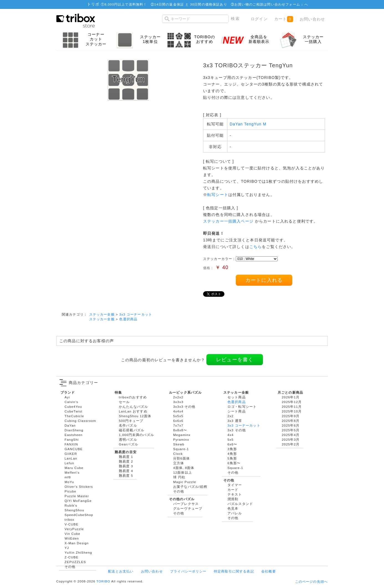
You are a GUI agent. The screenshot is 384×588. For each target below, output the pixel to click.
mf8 (68, 477)
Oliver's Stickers (79, 487)
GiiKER (71, 454)
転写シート (218, 195)
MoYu (69, 482)
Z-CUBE (71, 557)
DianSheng (74, 430)
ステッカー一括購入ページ (228, 221)
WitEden (72, 538)
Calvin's (71, 402)
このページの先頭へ (311, 581)
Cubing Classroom (80, 421)
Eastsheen (74, 435)
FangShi (72, 439)
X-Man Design (77, 543)
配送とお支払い (121, 571)
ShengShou (74, 510)
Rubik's (71, 505)
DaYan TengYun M (248, 124)
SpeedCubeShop (79, 515)
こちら (256, 247)
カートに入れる (264, 280)
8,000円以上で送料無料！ (126, 4)
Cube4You (73, 407)
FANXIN (71, 444)
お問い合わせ (312, 19)
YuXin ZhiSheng (78, 552)
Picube (70, 491)
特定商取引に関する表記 (234, 571)
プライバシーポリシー (188, 571)
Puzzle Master (77, 496)
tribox (69, 519)
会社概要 (269, 571)
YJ (67, 548)
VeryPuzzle (74, 529)
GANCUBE (74, 449)
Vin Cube (72, 534)
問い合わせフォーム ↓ (286, 4)
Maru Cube (74, 468)
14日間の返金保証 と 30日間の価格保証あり (191, 4)
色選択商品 (128, 319)
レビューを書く (235, 360)
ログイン (259, 19)
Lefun (69, 463)
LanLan (71, 458)
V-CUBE (71, 524)
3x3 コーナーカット (136, 314)
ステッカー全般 (102, 314)
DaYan (70, 425)
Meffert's (72, 472)
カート (284, 19)
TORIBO (103, 581)
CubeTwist (74, 411)
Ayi (67, 397)
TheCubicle (74, 416)
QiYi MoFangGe (78, 501)
